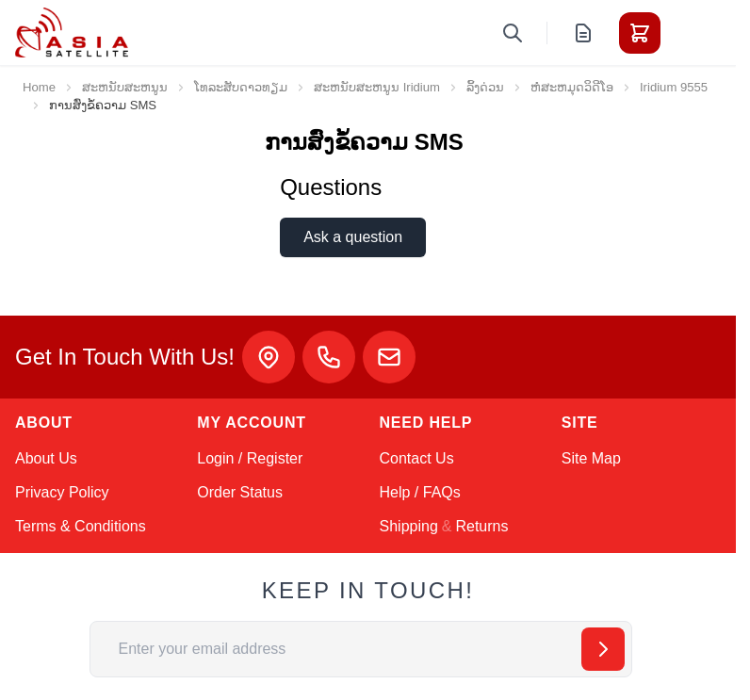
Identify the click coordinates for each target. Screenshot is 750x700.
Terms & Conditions (81, 526)
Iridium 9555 (674, 87)
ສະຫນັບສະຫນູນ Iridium (377, 87)
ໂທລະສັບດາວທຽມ (241, 87)
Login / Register (250, 458)
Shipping (409, 526)
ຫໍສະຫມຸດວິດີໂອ (572, 87)
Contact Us (417, 458)
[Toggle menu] (693, 33)
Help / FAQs (420, 492)
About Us (46, 458)
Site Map (591, 458)
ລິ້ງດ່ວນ (485, 87)
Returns (481, 526)
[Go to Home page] (72, 33)
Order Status (240, 492)
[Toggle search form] (513, 33)
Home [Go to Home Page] (39, 87)
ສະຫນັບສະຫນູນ (125, 87)
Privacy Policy (62, 492)
